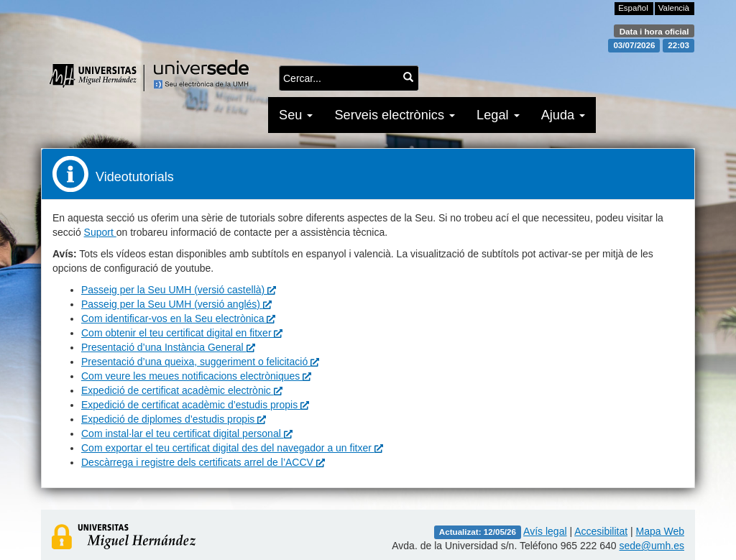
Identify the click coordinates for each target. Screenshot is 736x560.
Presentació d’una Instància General (168, 347)
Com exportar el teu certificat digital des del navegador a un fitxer (232, 448)
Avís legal (545, 531)
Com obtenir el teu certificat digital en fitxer (182, 333)
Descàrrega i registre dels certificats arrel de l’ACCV (203, 462)
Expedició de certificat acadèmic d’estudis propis (195, 405)
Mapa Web (660, 531)
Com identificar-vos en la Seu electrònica (178, 318)
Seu (296, 115)
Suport (100, 232)
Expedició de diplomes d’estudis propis (174, 419)
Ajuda (563, 115)
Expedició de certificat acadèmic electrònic (182, 390)
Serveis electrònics (395, 115)
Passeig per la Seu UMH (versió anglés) (176, 304)
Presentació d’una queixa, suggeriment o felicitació (200, 362)
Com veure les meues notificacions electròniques (196, 376)
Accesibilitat (601, 531)
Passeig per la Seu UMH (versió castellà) (179, 290)
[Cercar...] (408, 77)
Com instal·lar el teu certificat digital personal (187, 433)
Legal (498, 115)
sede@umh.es (652, 546)
